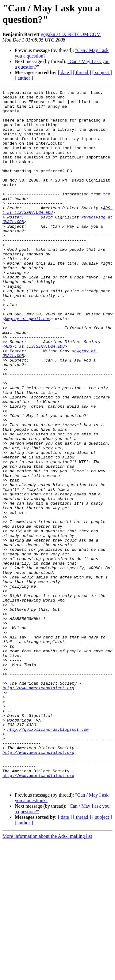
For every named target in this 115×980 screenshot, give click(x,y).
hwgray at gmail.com (28, 365)
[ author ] (24, 78)
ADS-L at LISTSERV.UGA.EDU (35, 398)
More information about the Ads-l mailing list (47, 975)
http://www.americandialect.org (38, 808)
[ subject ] (102, 72)
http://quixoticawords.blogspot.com (48, 858)
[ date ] (65, 72)
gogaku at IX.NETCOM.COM (71, 34)
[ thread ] (82, 72)
